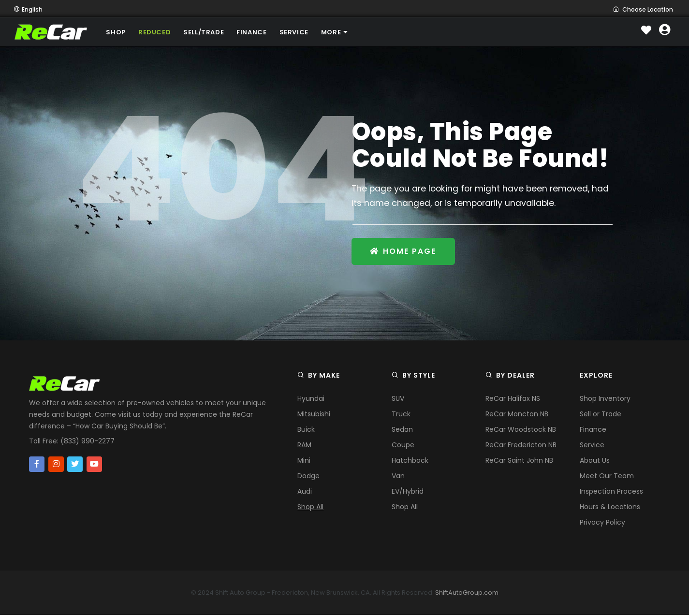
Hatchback (410, 461)
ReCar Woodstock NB (521, 430)
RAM (304, 446)
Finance (593, 430)
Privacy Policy (602, 523)
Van (398, 477)
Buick (306, 430)
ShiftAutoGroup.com (467, 594)
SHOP (117, 32)
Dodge (308, 477)
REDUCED (157, 32)
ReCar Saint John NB (519, 461)
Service (592, 446)
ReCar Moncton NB (517, 415)
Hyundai (311, 399)
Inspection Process (611, 492)
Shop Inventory (605, 399)
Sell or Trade (601, 415)
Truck (401, 415)
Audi (305, 492)
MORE (346, 32)
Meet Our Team (607, 477)
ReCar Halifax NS (513, 399)
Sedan (402, 430)
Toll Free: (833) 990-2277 (72, 442)
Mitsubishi (314, 415)
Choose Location (643, 9)
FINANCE (258, 32)
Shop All (310, 508)
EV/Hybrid (408, 492)
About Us (595, 461)
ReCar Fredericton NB (521, 446)
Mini (304, 461)
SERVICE (303, 32)
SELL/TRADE (208, 32)
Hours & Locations (610, 508)
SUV (398, 399)
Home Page (404, 252)
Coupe (403, 446)
